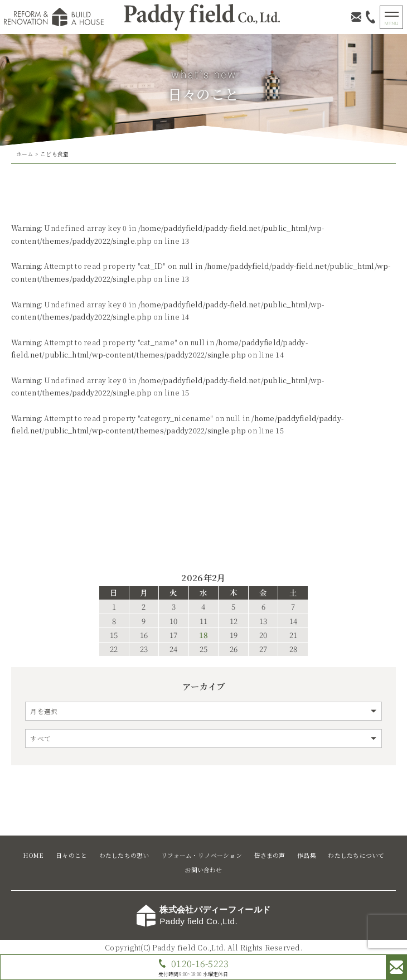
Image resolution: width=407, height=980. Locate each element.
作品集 (307, 855)
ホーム (25, 154)
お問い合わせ (203, 870)
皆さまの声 (270, 855)
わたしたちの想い (124, 855)
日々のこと (71, 855)
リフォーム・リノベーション (202, 855)
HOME (33, 855)
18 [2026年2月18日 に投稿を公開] (203, 635)
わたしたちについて (356, 855)
